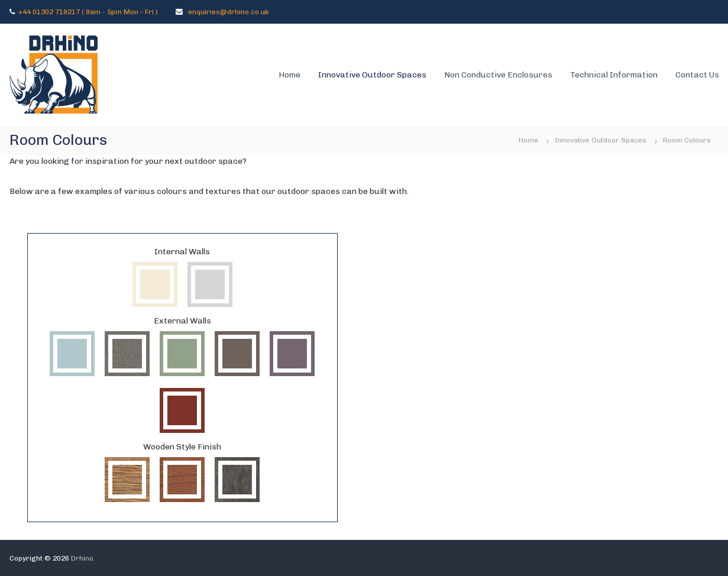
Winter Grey (210, 284)
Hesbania (237, 480)
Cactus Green (182, 354)
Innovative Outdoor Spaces (372, 75)
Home (289, 75)
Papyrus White (155, 284)
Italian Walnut (182, 480)
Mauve (292, 354)
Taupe (237, 354)
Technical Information (614, 75)
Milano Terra (127, 480)
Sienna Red (182, 410)
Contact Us (697, 75)
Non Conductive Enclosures (498, 75)
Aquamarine (72, 354)
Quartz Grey (127, 354)
